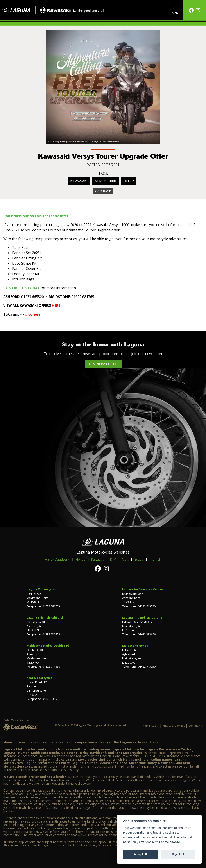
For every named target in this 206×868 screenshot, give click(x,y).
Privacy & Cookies (174, 726)
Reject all (178, 854)
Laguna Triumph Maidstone (142, 617)
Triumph (155, 559)
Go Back (103, 191)
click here (33, 314)
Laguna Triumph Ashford (45, 617)
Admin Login (150, 726)
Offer (129, 181)
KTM (113, 559)
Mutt (125, 559)
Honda (81, 559)
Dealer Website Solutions (16, 720)
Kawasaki (79, 181)
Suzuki (139, 559)
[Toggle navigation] (176, 10)
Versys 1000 (106, 181)
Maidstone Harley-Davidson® (48, 646)
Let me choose (170, 842)
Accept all (140, 854)
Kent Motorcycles (39, 678)
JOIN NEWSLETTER (103, 364)
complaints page (37, 845)
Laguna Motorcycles (41, 589)
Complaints (196, 726)
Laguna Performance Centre (143, 589)
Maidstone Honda (135, 646)
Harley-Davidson (57, 559)
